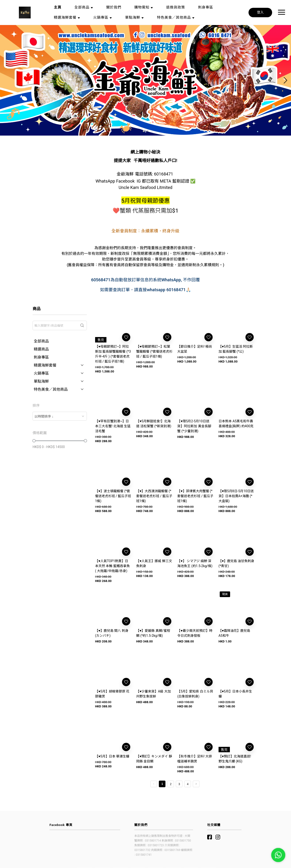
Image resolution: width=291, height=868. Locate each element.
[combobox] (60, 416)
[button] (144, 131)
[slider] (34, 441)
